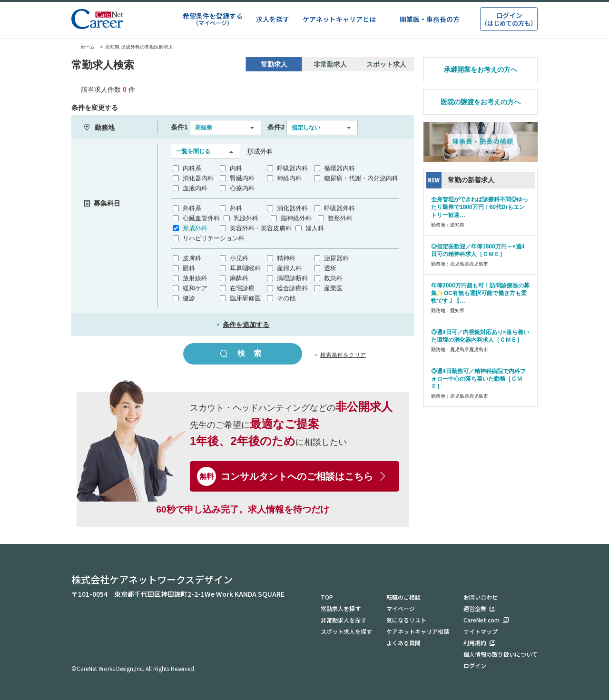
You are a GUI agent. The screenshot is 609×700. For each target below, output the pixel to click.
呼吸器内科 (292, 168)
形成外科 (195, 228)
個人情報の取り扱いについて (501, 654)
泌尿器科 (336, 258)
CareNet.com (481, 620)
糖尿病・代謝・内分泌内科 (361, 178)
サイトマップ (481, 631)
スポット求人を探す (346, 631)
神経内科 (289, 178)
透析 (330, 268)
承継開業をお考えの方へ (481, 69)
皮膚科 (192, 258)
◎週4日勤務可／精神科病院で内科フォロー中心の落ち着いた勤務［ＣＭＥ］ (478, 379)
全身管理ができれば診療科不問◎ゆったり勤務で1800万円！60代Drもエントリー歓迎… (480, 207)
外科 (236, 208)
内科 (236, 168)
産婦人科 (289, 268)
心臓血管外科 (201, 218)
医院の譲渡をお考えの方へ (481, 102)
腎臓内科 (242, 178)
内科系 (192, 168)
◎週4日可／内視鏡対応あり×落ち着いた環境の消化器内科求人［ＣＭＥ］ (480, 336)
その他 (286, 298)
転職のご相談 (403, 597)
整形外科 (340, 218)
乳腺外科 (246, 218)
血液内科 (195, 188)
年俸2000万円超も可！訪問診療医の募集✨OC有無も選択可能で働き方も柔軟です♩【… (480, 293)
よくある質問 (403, 643)
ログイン (475, 665)
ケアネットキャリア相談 (418, 631)
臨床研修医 (245, 298)
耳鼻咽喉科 (245, 268)
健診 (189, 298)
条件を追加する (243, 325)
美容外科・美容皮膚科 (261, 228)
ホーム (83, 47)
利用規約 (475, 643)
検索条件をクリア (343, 355)
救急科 (333, 278)
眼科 (189, 268)
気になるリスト (406, 620)
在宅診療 (242, 288)
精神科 (286, 258)
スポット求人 (386, 64)
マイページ (401, 608)
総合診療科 (292, 288)
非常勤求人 (330, 64)
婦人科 (315, 228)
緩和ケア (195, 288)
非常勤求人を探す (344, 620)
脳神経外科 (296, 218)
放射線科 (195, 278)
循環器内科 (339, 168)
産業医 (333, 288)
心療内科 (242, 188)
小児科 (239, 258)
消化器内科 (198, 178)
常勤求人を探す (341, 608)
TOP (327, 597)
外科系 (192, 208)
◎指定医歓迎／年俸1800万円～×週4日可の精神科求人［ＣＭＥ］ (478, 250)
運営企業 (475, 608)
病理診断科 (292, 278)
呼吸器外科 (339, 208)
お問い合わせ (481, 597)
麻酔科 (239, 278)
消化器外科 (292, 208)
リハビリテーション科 (214, 238)
